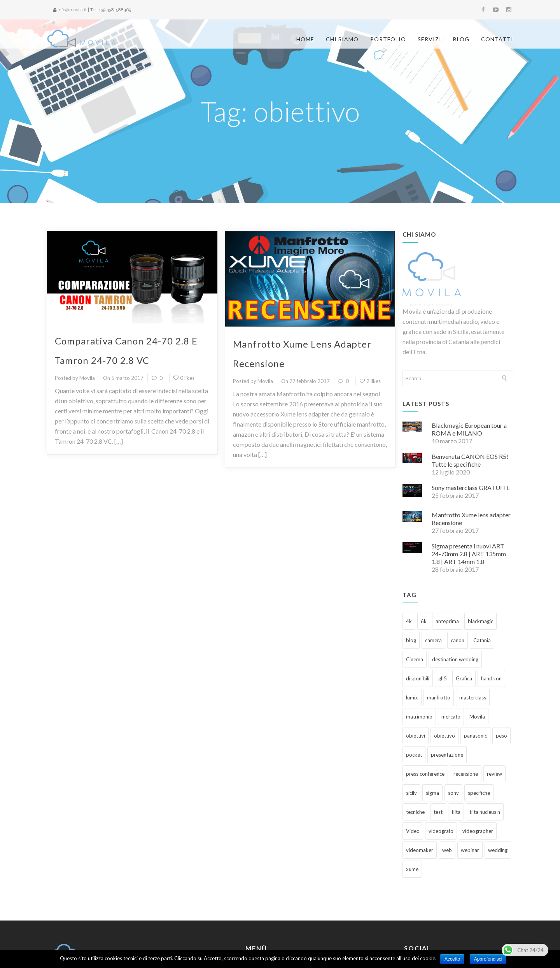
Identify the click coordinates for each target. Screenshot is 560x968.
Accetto (452, 959)
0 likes (184, 328)
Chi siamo (342, 39)
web (447, 800)
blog (411, 590)
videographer (478, 781)
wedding (498, 800)
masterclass (473, 647)
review (494, 724)
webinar (470, 800)
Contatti (497, 39)
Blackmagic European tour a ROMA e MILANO (469, 379)
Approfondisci (488, 959)
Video (413, 781)
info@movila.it (72, 10)
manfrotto (439, 647)
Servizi (430, 39)
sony (453, 743)
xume (412, 819)
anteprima (447, 571)
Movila (477, 666)
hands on (491, 628)
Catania (482, 590)
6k (424, 571)
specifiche (479, 743)
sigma (432, 743)
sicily (411, 743)
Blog (461, 39)
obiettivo (444, 685)
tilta (456, 762)
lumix (412, 647)
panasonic (475, 685)
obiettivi (416, 685)
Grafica (464, 628)
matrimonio (419, 666)
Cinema (415, 609)
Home (305, 39)
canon (458, 590)
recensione (466, 724)
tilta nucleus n (485, 762)
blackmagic (480, 571)
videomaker (420, 800)
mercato (451, 666)
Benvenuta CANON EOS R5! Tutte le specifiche (470, 410)
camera (433, 590)
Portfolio (388, 39)
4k (409, 571)
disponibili (418, 628)
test (438, 762)
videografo (441, 781)
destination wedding (455, 609)
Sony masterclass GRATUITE (471, 437)
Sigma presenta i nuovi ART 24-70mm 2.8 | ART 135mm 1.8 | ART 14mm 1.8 (469, 503)
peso (501, 685)
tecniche (415, 762)
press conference (425, 724)
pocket (414, 704)
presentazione (447, 704)
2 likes (370, 331)
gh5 (443, 628)
